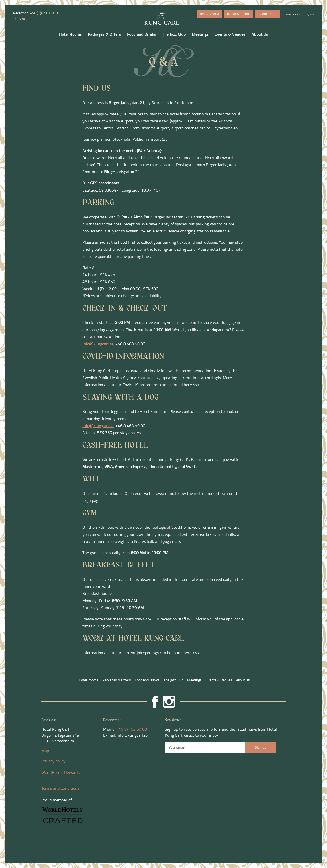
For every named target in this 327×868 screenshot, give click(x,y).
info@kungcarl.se (98, 344)
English (308, 14)
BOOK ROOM (210, 14)
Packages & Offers (104, 34)
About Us (260, 34)
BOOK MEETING (239, 14)
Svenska (292, 14)
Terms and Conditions (60, 788)
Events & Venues (230, 34)
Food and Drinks (142, 34)
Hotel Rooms (70, 34)
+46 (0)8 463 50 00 (45, 13)
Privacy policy (53, 761)
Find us (20, 18)
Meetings (200, 34)
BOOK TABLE (268, 14)
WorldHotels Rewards (60, 772)
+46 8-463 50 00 (132, 729)
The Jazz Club (174, 34)
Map (45, 751)
